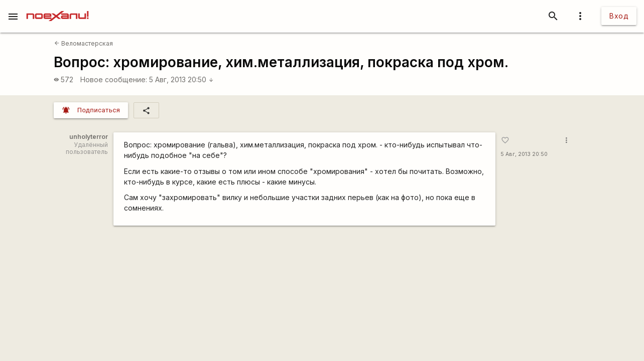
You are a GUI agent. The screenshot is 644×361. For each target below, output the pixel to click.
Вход (619, 16)
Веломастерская (84, 43)
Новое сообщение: (114, 79)
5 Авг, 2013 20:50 (181, 79)
